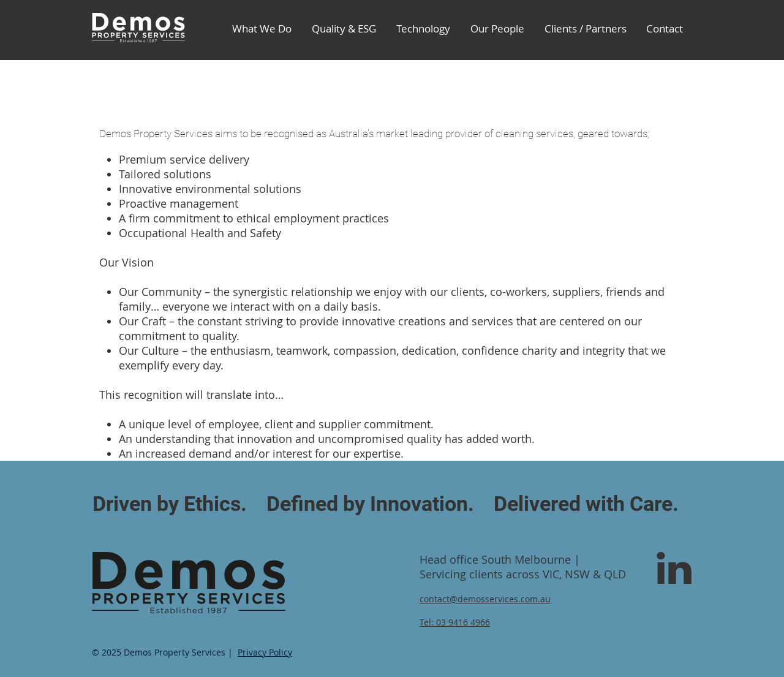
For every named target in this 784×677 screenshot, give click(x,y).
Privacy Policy (265, 652)
